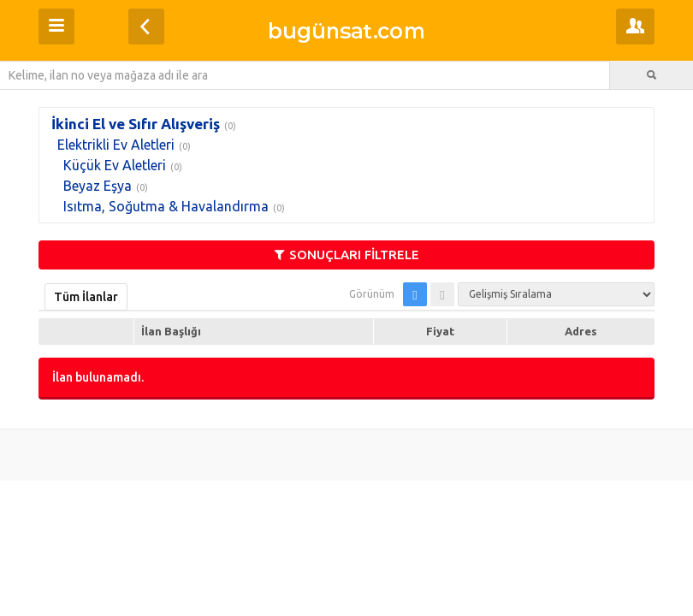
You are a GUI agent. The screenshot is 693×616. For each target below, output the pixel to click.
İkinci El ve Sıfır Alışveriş (136, 124)
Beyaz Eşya (98, 186)
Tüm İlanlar (86, 297)
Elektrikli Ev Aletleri (116, 145)
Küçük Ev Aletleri (115, 165)
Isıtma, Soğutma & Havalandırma (166, 206)
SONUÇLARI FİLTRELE (347, 255)
